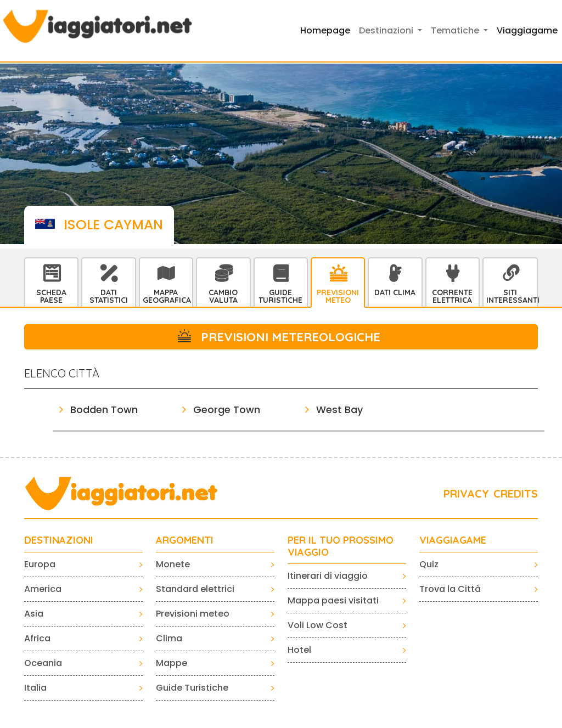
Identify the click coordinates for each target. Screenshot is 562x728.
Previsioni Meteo (338, 296)
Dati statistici (109, 296)
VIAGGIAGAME (453, 540)
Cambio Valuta (223, 296)
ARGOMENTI (185, 540)
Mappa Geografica (167, 296)
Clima (169, 638)
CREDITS (516, 493)
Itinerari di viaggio (328, 576)
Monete (173, 564)
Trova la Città (450, 589)
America (43, 589)
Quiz (429, 564)
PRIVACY (466, 493)
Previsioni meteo (193, 614)
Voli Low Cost (317, 625)
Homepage (325, 30)
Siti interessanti (512, 296)
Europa (40, 564)
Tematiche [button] (456, 30)
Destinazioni (59, 540)
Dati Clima (395, 292)
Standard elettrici (195, 589)
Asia (34, 614)
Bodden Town (104, 410)
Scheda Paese (51, 296)
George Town (227, 410)
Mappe (172, 663)
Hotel (299, 650)
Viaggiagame (527, 30)
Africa (37, 638)
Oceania (43, 663)
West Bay (339, 410)
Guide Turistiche (280, 296)
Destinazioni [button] (387, 30)
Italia (35, 688)
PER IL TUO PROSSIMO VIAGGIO (341, 546)
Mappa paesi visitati (333, 600)
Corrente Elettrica (452, 296)
